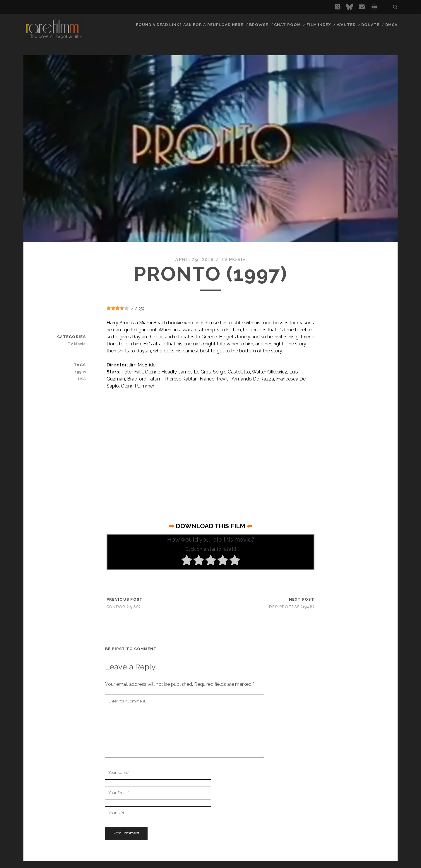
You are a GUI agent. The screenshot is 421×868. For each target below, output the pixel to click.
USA (82, 379)
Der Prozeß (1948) (292, 607)
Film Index (319, 25)
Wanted (346, 25)
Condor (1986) (124, 607)
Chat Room (287, 25)
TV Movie (233, 260)
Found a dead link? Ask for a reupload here (190, 25)
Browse (259, 25)
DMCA (391, 25)
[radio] (187, 561)
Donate (370, 25)
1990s (80, 372)
